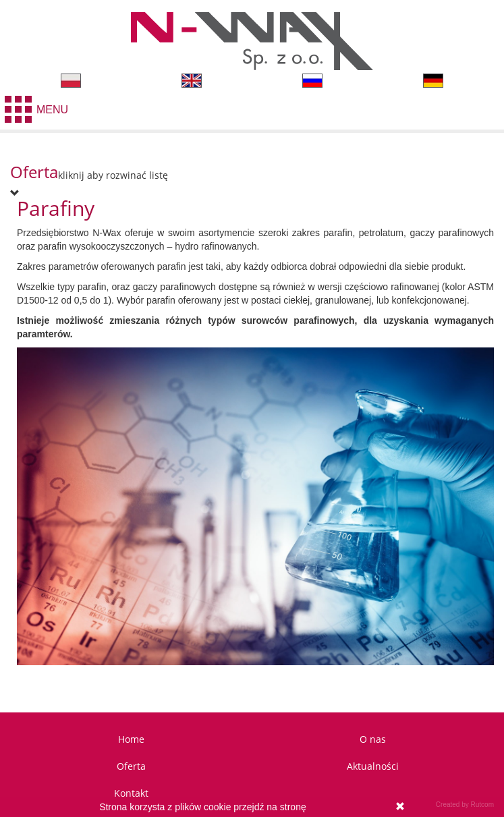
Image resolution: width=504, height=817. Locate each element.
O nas (373, 739)
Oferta (131, 766)
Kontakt (131, 793)
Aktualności (373, 766)
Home (131, 739)
